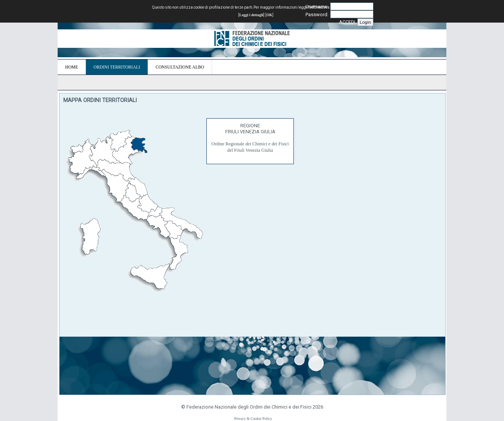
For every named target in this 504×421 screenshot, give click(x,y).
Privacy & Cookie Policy (253, 419)
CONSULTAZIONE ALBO (180, 67)
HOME (72, 67)
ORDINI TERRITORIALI (117, 67)
